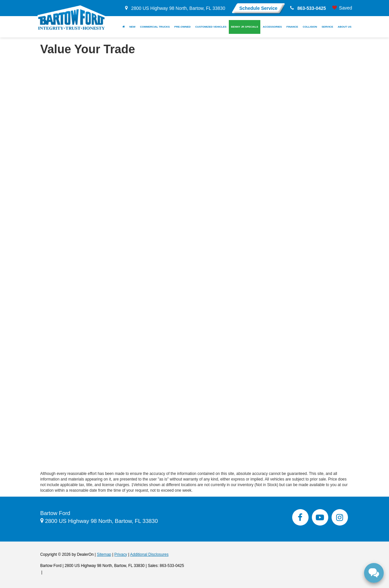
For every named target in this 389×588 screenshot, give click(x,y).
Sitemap (104, 554)
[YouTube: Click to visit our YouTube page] (320, 517)
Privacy (121, 554)
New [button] (132, 27)
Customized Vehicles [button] (211, 27)
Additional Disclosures (149, 554)
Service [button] (327, 27)
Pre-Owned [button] (183, 27)
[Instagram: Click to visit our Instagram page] (340, 517)
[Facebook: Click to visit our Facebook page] (300, 517)
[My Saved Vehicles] (342, 8)
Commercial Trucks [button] (155, 27)
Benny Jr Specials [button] (245, 27)
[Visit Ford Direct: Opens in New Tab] (45, 572)
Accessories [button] (272, 27)
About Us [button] (345, 27)
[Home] (124, 27)
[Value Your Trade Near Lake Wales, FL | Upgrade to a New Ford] (195, 263)
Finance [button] (292, 27)
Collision (310, 27)
